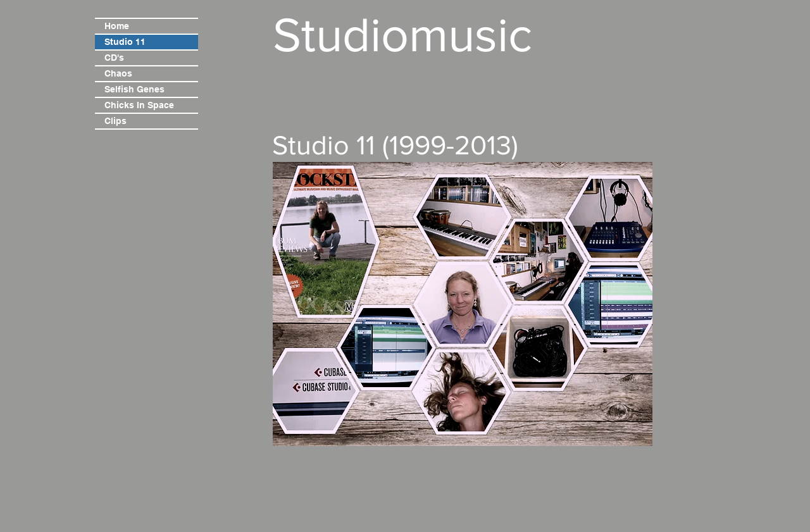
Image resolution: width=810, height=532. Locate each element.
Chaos (118, 73)
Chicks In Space (139, 105)
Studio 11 (125, 42)
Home (117, 26)
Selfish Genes (134, 89)
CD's (114, 58)
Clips (115, 121)
